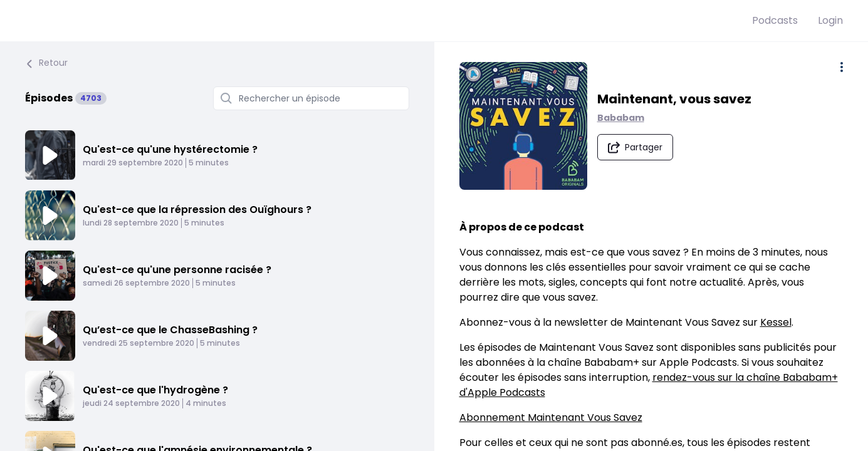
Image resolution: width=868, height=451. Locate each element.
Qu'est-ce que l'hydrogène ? (155, 390)
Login (830, 20)
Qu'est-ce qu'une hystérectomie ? (170, 149)
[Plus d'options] (842, 67)
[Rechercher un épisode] (311, 98)
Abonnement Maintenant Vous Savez (551, 417)
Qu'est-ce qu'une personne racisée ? (177, 270)
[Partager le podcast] (635, 147)
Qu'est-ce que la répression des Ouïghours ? (197, 210)
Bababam (621, 118)
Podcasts (775, 20)
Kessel (776, 322)
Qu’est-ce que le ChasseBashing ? (170, 330)
